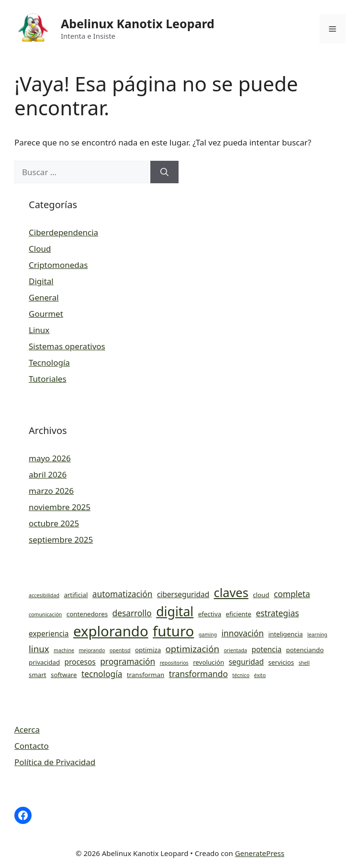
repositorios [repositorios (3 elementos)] (174, 663)
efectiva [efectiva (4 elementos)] (210, 614)
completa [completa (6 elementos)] (292, 594)
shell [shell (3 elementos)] (304, 663)
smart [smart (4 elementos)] (38, 675)
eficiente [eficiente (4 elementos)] (239, 614)
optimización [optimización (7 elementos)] (192, 649)
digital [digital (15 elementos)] (175, 612)
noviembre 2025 (60, 507)
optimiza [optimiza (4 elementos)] (148, 650)
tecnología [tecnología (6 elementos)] (102, 674)
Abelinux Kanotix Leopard (138, 23)
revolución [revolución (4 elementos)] (208, 662)
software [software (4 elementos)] (64, 675)
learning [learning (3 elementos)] (317, 634)
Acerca (27, 729)
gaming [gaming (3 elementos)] (208, 634)
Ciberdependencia (63, 232)
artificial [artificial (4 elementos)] (76, 595)
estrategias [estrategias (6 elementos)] (277, 613)
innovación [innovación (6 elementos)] (243, 633)
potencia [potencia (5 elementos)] (266, 649)
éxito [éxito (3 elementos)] (260, 675)
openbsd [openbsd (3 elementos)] (120, 650)
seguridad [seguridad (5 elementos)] (246, 662)
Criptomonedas (58, 265)
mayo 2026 (50, 458)
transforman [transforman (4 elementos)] (146, 675)
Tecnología (49, 362)
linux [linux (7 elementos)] (39, 649)
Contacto (32, 746)
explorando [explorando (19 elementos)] (111, 631)
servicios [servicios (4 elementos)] (281, 662)
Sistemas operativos (67, 346)
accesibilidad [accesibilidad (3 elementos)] (44, 595)
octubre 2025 (54, 523)
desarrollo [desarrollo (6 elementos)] (132, 613)
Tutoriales (48, 379)
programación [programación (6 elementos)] (128, 661)
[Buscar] (164, 172)
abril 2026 (48, 474)
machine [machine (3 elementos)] (64, 650)
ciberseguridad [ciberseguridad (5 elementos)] (183, 594)
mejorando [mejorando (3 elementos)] (92, 650)
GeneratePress (260, 853)
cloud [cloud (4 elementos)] (261, 595)
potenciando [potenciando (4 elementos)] (305, 650)
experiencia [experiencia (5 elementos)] (49, 634)
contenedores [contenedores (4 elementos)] (87, 614)
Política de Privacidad (55, 762)
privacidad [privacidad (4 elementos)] (44, 662)
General (44, 297)
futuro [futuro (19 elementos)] (173, 631)
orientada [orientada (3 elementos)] (235, 650)
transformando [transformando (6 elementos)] (198, 674)
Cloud (40, 249)
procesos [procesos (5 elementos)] (80, 662)
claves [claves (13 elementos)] (231, 592)
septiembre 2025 (61, 540)
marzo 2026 (51, 491)
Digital (41, 281)
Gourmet (46, 314)
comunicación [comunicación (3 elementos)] (45, 614)
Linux (39, 330)
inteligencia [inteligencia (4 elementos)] (285, 634)
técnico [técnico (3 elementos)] (241, 675)
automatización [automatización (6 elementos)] (123, 594)
